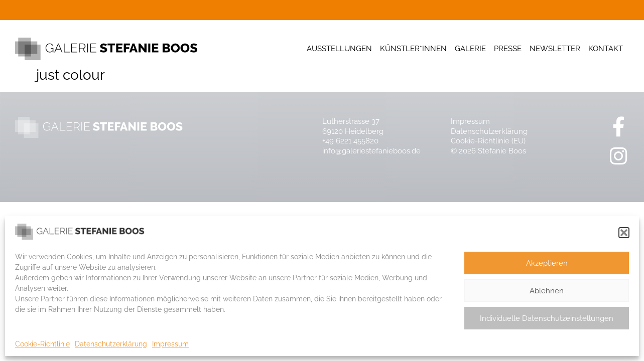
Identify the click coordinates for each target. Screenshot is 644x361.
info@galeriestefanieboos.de (371, 151)
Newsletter (555, 49)
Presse (508, 49)
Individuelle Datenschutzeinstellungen (547, 318)
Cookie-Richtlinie (42, 344)
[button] (624, 233)
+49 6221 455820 (350, 141)
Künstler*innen (413, 49)
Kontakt (606, 49)
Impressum (170, 344)
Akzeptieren (547, 263)
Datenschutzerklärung (111, 344)
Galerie (470, 49)
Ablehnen (547, 291)
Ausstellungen (339, 49)
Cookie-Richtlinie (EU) (488, 141)
